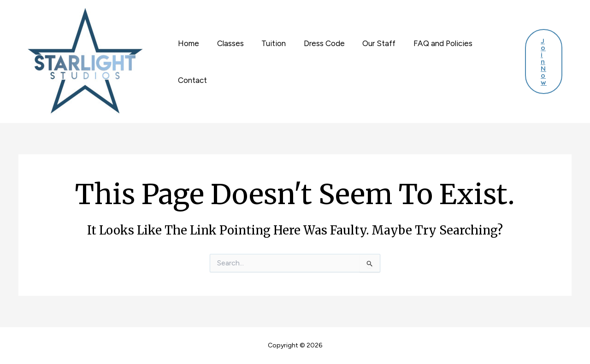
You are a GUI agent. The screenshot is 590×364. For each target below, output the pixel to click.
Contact (192, 80)
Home (188, 43)
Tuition (268, 43)
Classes (227, 43)
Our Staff (370, 43)
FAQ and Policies (431, 43)
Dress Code (317, 43)
